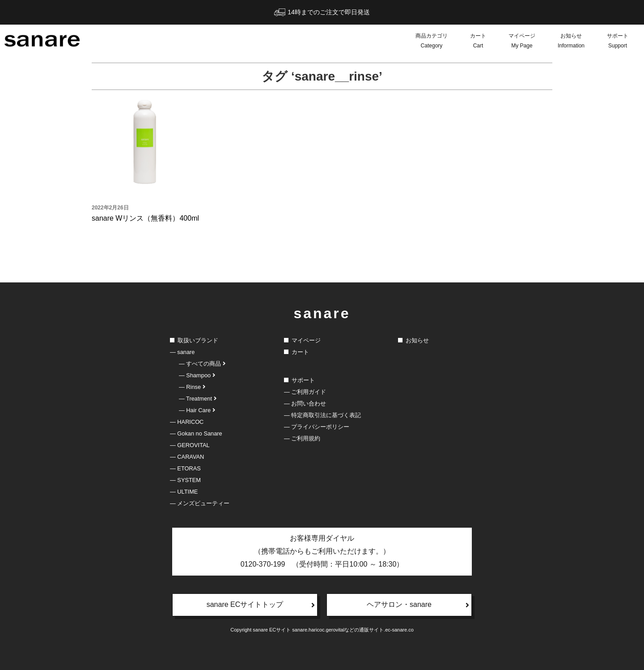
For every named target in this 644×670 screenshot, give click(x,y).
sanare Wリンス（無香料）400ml (145, 218)
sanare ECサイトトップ (261, 605)
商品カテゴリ (432, 42)
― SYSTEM (185, 480)
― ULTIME (184, 492)
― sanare (182, 352)
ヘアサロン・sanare (418, 605)
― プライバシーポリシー (317, 427)
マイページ (522, 42)
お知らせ (571, 42)
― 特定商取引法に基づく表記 (322, 415)
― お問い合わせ (305, 403)
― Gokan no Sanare (196, 433)
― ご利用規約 (302, 438)
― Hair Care (197, 410)
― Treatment (198, 399)
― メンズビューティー (200, 503)
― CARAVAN (187, 457)
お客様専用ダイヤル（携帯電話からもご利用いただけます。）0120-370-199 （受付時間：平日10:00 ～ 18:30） (322, 551)
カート (478, 42)
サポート (618, 42)
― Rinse (192, 387)
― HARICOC (187, 422)
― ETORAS (185, 468)
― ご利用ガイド (305, 392)
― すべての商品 (202, 364)
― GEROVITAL (190, 445)
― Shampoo (197, 375)
